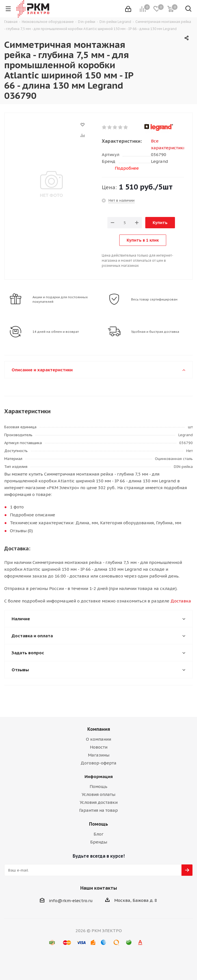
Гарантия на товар (98, 810)
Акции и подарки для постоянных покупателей (60, 299)
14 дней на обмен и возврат (56, 332)
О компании (98, 739)
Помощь (98, 786)
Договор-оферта (98, 763)
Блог (98, 834)
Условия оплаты (98, 794)
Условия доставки (99, 802)
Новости (99, 747)
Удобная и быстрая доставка (155, 332)
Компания (99, 729)
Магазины (99, 755)
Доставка (181, 601)
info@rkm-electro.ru (71, 901)
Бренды (99, 842)
